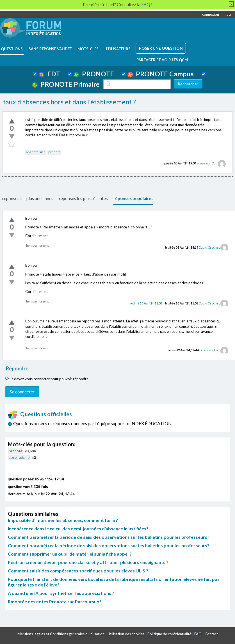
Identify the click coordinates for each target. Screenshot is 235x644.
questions (12, 49)
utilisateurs (118, 49)
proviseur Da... (207, 163)
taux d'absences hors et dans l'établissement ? (69, 102)
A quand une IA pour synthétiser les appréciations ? (61, 593)
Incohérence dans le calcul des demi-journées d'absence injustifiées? (78, 529)
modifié (145, 303)
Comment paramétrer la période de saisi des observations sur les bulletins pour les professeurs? (109, 537)
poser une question (161, 48)
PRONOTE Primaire (66, 84)
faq (228, 14)
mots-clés (88, 49)
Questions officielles (40, 414)
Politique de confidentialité (169, 634)
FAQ (198, 634)
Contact (211, 634)
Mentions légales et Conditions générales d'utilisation (61, 634)
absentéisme (36, 152)
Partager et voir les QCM (162, 60)
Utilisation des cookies (126, 634)
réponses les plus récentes (83, 198)
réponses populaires (133, 198)
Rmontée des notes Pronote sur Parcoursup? (55, 601)
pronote (54, 152)
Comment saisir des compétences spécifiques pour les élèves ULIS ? (78, 571)
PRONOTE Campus (161, 74)
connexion (211, 14)
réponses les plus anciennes (28, 198)
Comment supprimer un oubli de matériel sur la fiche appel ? (70, 554)
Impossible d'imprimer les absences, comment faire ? (63, 520)
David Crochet (209, 247)
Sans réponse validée (50, 49)
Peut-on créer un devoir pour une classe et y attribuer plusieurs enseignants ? (88, 562)
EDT (50, 74)
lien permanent (37, 245)
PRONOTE (94, 74)
